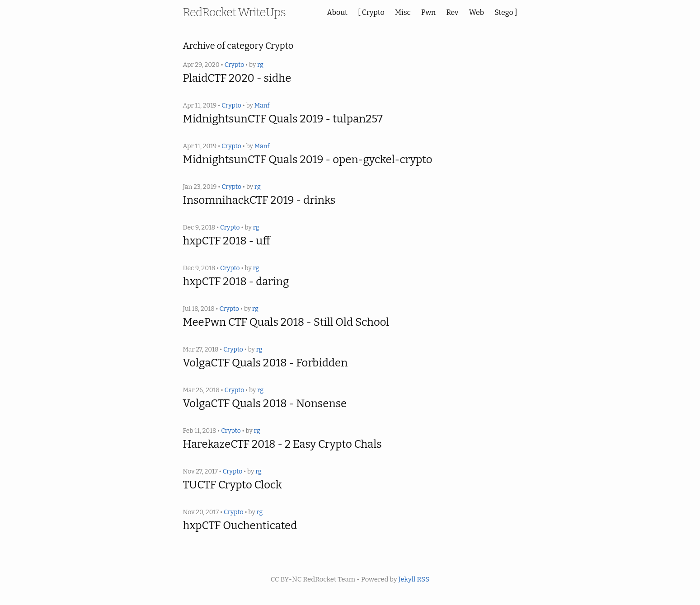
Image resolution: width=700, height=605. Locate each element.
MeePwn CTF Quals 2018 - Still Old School (286, 322)
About (337, 12)
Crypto (373, 12)
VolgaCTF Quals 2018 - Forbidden (265, 363)
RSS (423, 579)
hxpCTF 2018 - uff (227, 241)
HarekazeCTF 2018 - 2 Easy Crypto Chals (282, 444)
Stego (504, 12)
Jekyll (407, 579)
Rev (452, 12)
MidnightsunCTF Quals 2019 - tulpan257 (283, 119)
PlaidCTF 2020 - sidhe (237, 78)
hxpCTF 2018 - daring (236, 281)
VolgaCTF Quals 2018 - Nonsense (265, 403)
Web (477, 12)
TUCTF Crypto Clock (233, 485)
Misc (403, 12)
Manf (262, 106)
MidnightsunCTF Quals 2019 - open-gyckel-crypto (308, 159)
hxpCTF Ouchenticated (240, 525)
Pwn (428, 12)
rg (260, 65)
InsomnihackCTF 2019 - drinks (259, 200)
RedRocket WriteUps (234, 12)
